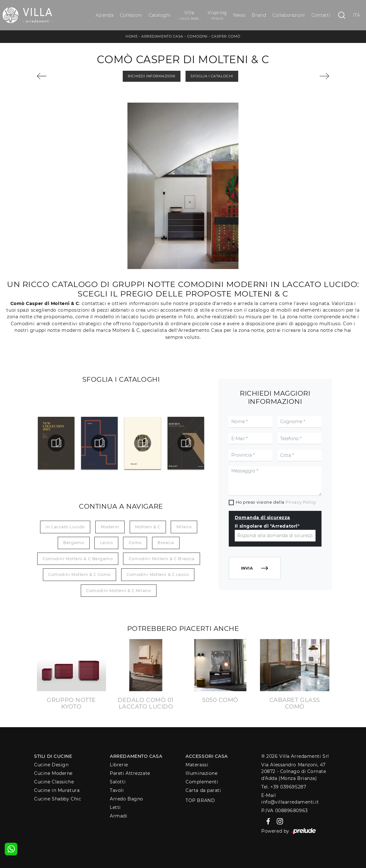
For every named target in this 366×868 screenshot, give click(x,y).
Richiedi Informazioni (152, 76)
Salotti (118, 782)
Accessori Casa (207, 756)
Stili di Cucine (53, 756)
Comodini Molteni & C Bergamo (78, 559)
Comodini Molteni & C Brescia (162, 559)
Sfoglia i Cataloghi (212, 76)
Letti (115, 807)
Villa (189, 15)
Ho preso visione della (276, 502)
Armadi (118, 816)
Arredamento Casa (162, 36)
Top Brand (200, 800)
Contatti (321, 15)
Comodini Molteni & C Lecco (158, 574)
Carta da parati (203, 790)
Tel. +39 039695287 (284, 787)
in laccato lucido (65, 527)
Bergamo (74, 542)
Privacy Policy (301, 502)
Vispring (217, 15)
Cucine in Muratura (57, 790)
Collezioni (131, 15)
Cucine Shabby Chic (58, 799)
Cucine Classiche (54, 782)
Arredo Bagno (127, 799)
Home (132, 36)
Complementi (202, 782)
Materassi (197, 765)
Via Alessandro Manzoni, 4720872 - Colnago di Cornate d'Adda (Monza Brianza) (294, 772)
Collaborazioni (289, 15)
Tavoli (117, 790)
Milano (184, 527)
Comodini (197, 36)
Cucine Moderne (53, 773)
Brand (259, 15)
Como (135, 542)
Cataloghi (160, 15)
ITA (357, 15)
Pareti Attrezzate (130, 773)
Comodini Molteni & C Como (80, 574)
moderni (110, 527)
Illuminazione (201, 773)
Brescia (166, 542)
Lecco (106, 542)
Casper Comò (226, 36)
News (239, 15)
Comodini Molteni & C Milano (118, 590)
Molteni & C (148, 527)
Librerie (119, 765)
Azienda (105, 15)
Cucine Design (51, 765)
